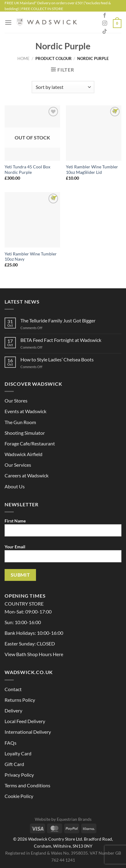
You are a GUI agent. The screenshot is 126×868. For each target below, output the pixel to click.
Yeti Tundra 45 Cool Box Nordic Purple (27, 170)
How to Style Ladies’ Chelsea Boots (57, 359)
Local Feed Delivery (25, 721)
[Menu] (8, 22)
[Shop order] (63, 87)
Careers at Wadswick (27, 475)
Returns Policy (20, 700)
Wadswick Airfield (23, 454)
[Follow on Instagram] (105, 23)
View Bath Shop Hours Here (34, 654)
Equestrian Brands (74, 819)
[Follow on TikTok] (105, 32)
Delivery (13, 710)
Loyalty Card (18, 753)
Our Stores (16, 401)
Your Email (63, 556)
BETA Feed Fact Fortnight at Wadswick (61, 340)
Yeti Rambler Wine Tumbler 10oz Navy (31, 257)
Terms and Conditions (27, 785)
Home (23, 58)
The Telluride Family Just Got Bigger (58, 320)
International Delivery (28, 732)
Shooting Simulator (25, 433)
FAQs (11, 743)
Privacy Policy (19, 775)
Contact (13, 689)
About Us (15, 486)
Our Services (18, 465)
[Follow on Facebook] (105, 16)
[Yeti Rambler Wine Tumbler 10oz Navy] (32, 220)
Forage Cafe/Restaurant (30, 443)
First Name (63, 530)
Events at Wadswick (25, 411)
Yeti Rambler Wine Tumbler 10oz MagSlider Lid (92, 170)
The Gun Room (20, 422)
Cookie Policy (19, 796)
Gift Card (14, 764)
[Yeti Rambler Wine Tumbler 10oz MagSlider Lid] (94, 133)
